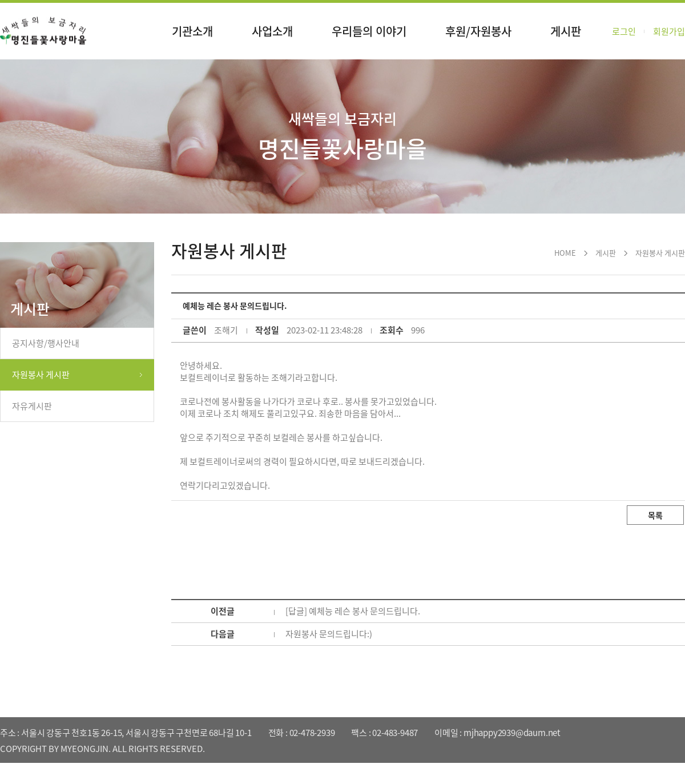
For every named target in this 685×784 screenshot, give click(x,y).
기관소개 (192, 31)
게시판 (566, 31)
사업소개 (272, 31)
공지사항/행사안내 (46, 343)
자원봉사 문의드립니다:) (329, 634)
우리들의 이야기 (369, 31)
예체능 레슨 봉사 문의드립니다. (364, 611)
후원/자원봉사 (478, 31)
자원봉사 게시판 (41, 375)
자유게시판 (32, 406)
